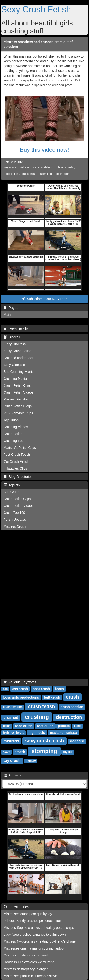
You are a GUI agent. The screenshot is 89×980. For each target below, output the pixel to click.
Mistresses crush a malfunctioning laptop (34, 948)
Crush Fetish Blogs (18, 406)
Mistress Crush (15, 526)
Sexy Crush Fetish (36, 9)
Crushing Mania (15, 379)
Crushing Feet (14, 441)
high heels (37, 733)
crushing (37, 717)
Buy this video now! (44, 150)
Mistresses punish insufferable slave (30, 976)
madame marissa (63, 733)
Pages (11, 308)
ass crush (20, 689)
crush (72, 697)
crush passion (72, 707)
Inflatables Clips (15, 468)
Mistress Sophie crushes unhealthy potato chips (39, 928)
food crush (24, 726)
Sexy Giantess (14, 365)
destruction (62, 174)
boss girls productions (21, 697)
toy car (68, 752)
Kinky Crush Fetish (17, 351)
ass (5, 689)
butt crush (52, 697)
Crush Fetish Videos (19, 392)
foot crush (45, 726)
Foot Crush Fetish (17, 455)
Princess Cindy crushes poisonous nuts (33, 921)
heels (78, 726)
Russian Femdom (17, 399)
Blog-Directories (18, 477)
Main (7, 315)
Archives (12, 775)
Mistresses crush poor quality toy (28, 914)
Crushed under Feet (18, 358)
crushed (11, 717)
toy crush (12, 761)
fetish (7, 726)
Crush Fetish (13, 434)
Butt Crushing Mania (19, 372)
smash (20, 752)
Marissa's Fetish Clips (20, 448)
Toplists (12, 485)
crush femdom (13, 707)
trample (30, 761)
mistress (24, 167)
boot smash (65, 167)
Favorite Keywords (20, 682)
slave (6, 752)
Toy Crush (11, 420)
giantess (64, 726)
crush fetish (29, 174)
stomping (46, 174)
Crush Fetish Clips (17, 385)
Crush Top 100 (14, 513)
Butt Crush (11, 492)
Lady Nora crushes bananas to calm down (35, 935)
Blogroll (12, 337)
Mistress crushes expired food (26, 955)
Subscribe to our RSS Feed (44, 299)
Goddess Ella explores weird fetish (29, 962)
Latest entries (16, 907)
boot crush (11, 174)
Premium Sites (17, 329)
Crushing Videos (16, 427)
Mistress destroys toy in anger (26, 969)
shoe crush (77, 741)
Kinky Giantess (15, 344)
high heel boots (13, 733)
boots (59, 689)
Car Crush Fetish (16, 461)
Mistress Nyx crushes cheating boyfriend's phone (40, 941)
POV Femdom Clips (18, 413)
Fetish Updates (15, 520)
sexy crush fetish (44, 167)
